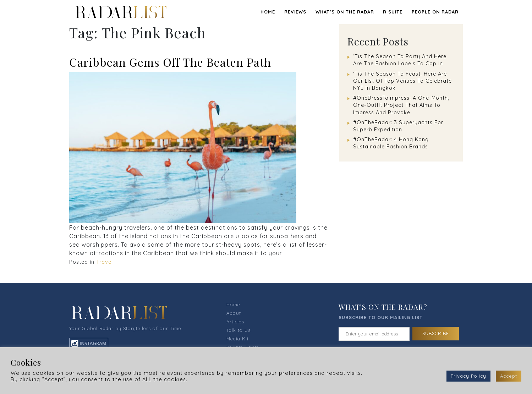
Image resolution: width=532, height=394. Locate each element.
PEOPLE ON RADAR (435, 12)
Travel (105, 262)
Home (268, 12)
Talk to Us (238, 330)
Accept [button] (509, 376)
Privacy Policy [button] (468, 376)
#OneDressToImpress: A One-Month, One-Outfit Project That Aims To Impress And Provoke (401, 105)
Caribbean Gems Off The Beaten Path (170, 62)
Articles (235, 322)
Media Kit (238, 339)
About (234, 313)
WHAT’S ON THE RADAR (345, 12)
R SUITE (393, 12)
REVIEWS (295, 12)
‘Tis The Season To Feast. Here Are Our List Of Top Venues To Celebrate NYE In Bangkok (402, 81)
